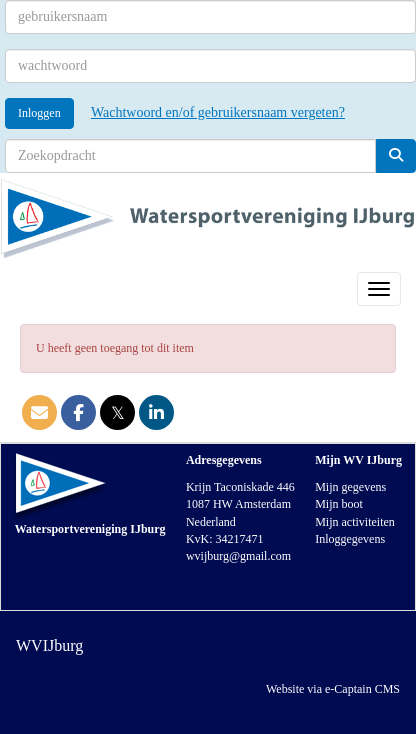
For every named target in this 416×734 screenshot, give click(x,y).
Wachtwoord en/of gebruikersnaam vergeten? (218, 112)
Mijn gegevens (350, 487)
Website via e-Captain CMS (333, 689)
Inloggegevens (350, 539)
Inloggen (39, 113)
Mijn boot (339, 504)
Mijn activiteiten (355, 522)
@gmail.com (238, 556)
